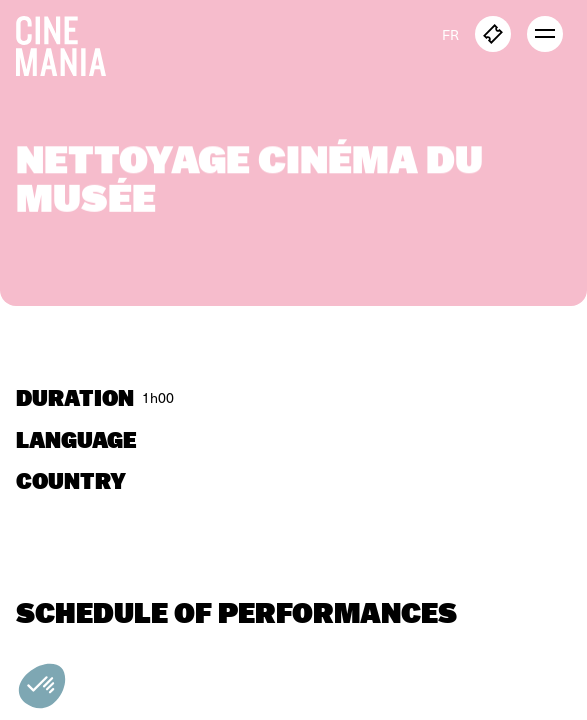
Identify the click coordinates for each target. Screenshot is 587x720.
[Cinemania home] (69, 42)
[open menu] (545, 34)
